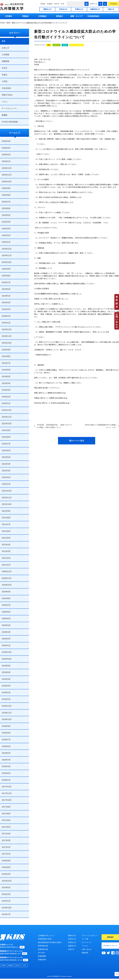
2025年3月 (6, 229)
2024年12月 (7, 249)
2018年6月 (6, 746)
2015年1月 (6, 901)
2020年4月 (6, 625)
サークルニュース (9, 108)
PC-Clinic (41, 953)
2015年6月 (6, 887)
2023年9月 (6, 350)
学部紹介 (25, 16)
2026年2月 (6, 155)
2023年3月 (6, 390)
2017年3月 (6, 840)
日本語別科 (6, 88)
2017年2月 (6, 847)
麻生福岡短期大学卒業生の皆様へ (50, 942)
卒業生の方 (79, 9)
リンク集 (85, 939)
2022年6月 (6, 451)
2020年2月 (6, 639)
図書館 (5, 115)
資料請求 (117, 302)
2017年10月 (7, 800)
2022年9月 (6, 430)
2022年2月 (6, 477)
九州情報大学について (46, 936)
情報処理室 (42, 960)
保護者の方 (72, 946)
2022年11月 (7, 417)
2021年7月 (6, 524)
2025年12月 (7, 168)
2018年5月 (6, 753)
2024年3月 (6, 309)
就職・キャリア (77, 16)
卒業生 (5, 75)
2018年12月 (7, 706)
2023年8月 (6, 356)
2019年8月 (6, 666)
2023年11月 (7, 336)
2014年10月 (7, 908)
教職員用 (85, 953)
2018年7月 (6, 740)
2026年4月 (6, 141)
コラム (5, 102)
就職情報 (5, 61)
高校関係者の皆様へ (45, 939)
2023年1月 (6, 403)
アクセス (114, 4)
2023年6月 (6, 370)
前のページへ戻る (77, 441)
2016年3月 (6, 874)
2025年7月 (6, 202)
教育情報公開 (43, 946)
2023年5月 (6, 377)
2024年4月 (6, 303)
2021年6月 (6, 531)
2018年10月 (7, 719)
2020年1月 (6, 645)
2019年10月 (7, 659)
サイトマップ (87, 942)
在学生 (65, 45)
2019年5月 (6, 672)
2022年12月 (7, 410)
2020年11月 (7, 578)
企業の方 (111, 9)
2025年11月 (7, 175)
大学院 (5, 81)
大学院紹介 (42, 16)
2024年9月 (6, 269)
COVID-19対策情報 (76, 45)
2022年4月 (6, 464)
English (50, 4)
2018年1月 (6, 780)
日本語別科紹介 (93, 16)
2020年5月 (6, 619)
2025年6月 (6, 208)
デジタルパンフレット (110, 946)
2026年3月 (6, 148)
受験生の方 (47, 9)
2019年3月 (6, 686)
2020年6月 (6, 612)
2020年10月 (7, 585)
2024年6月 (6, 289)
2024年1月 (6, 323)
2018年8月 (6, 733)
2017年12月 (7, 787)
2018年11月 (7, 713)
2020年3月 (6, 632)
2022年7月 (6, 444)
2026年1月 (6, 161)
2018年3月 (6, 766)
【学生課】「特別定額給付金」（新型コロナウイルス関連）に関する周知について (54, 426)
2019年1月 (6, 699)
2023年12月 (7, 329)
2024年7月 (6, 282)
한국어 (57, 4)
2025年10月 (7, 182)
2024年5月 (6, 296)
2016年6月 (6, 867)
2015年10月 (7, 881)
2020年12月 (7, 571)
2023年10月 (7, 343)
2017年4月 (6, 834)
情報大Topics (7, 95)
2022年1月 (6, 484)
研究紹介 (59, 16)
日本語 (43, 4)
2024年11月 (7, 255)
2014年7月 (6, 914)
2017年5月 (6, 827)
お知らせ (56, 45)
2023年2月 (6, 397)
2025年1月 (6, 242)
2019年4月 (6, 679)
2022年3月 (6, 471)
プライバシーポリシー (90, 936)
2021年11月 (7, 498)
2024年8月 (6, 276)
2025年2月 (6, 235)
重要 (49, 45)
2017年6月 (6, 820)
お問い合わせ (117, 321)
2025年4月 (6, 222)
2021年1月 (6, 565)
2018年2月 (6, 773)
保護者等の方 (95, 9)
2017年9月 (6, 807)
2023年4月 (6, 383)
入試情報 (5, 55)
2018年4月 (6, 760)
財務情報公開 (43, 949)
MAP (22, 948)
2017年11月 (7, 793)
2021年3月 (6, 551)
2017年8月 (6, 814)
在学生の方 (63, 9)
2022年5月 (6, 457)
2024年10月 (7, 262)
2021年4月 (6, 545)
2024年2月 (6, 316)
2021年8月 (6, 518)
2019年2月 (6, 693)
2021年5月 (6, 538)
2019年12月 (7, 652)
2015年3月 (6, 894)
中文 (63, 4)
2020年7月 (6, 605)
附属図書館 (42, 956)
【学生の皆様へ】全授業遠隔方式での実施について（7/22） (100, 426)
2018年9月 (6, 726)
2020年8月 (6, 598)
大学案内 (8, 16)
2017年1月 (6, 854)
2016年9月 (6, 861)
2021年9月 (6, 511)
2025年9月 (6, 188)
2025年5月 (6, 215)
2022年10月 (7, 424)
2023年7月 (6, 363)
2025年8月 (6, 195)
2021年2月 (6, 558)
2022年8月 (6, 437)
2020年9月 (6, 592)
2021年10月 (7, 504)
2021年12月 (7, 491)
